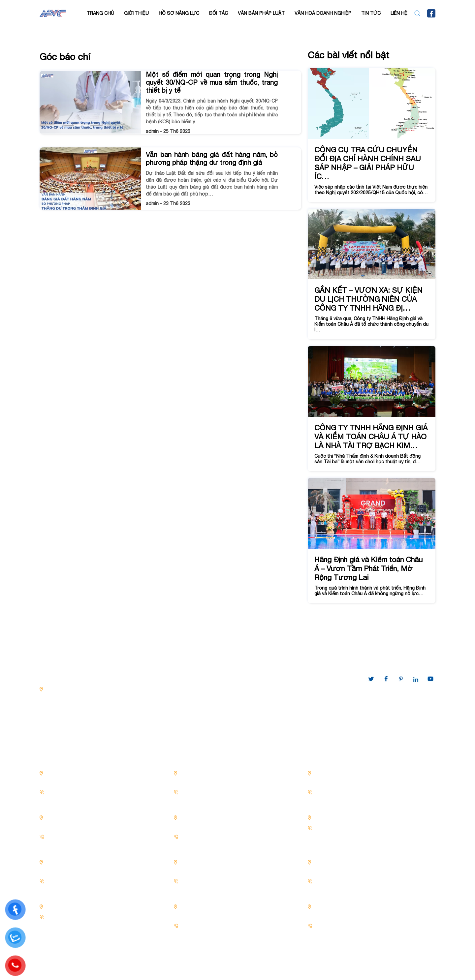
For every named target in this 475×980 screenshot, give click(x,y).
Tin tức (371, 13)
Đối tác (219, 13)
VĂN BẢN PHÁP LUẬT (261, 13)
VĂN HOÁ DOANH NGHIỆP (323, 13)
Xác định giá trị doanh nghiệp (170, 716)
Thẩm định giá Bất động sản (170, 703)
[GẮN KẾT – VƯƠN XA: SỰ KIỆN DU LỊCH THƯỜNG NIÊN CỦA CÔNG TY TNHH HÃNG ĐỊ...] (372, 274)
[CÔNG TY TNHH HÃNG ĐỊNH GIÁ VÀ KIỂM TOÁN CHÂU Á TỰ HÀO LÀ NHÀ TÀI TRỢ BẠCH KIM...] (372, 409)
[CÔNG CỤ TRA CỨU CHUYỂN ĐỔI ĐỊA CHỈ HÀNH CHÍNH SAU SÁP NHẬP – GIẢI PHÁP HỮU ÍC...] (372, 135)
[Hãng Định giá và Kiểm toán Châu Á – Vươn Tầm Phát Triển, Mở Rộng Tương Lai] (372, 540)
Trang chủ (100, 13)
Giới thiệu (136, 13)
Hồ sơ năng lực (179, 13)
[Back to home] (53, 13)
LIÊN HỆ (399, 13)
